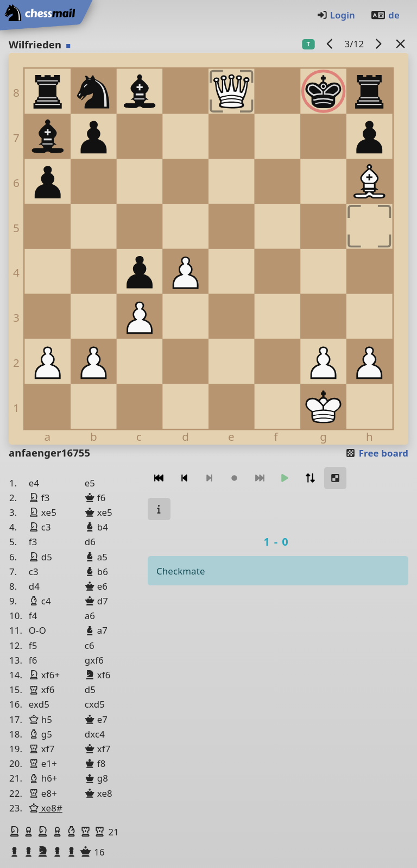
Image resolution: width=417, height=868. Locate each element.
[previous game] (330, 44)
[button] (16, 832)
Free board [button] (377, 453)
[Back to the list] (401, 44)
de (385, 15)
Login (336, 15)
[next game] (378, 44)
